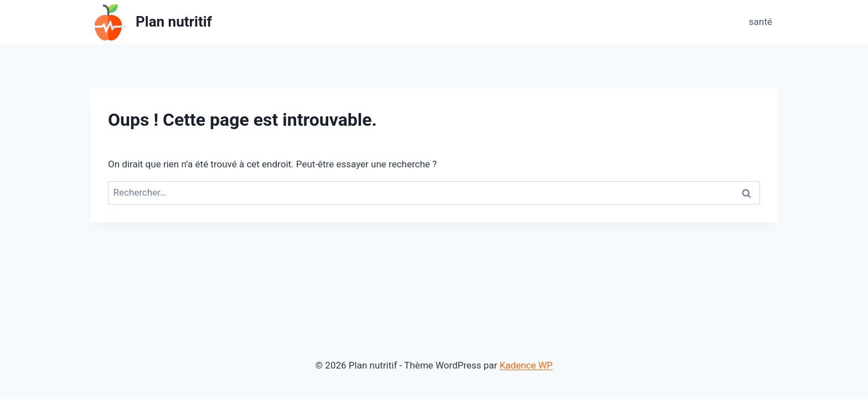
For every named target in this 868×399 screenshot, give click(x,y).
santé (761, 22)
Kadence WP (526, 365)
